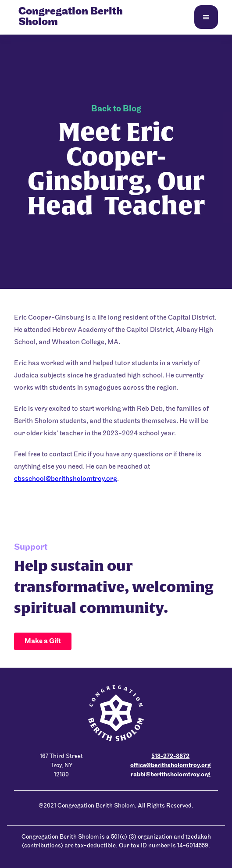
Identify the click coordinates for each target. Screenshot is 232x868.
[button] (206, 17)
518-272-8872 (170, 756)
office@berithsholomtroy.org (171, 766)
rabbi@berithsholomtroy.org (171, 775)
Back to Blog (116, 109)
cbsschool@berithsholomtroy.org (66, 479)
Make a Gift (43, 641)
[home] (89, 17)
